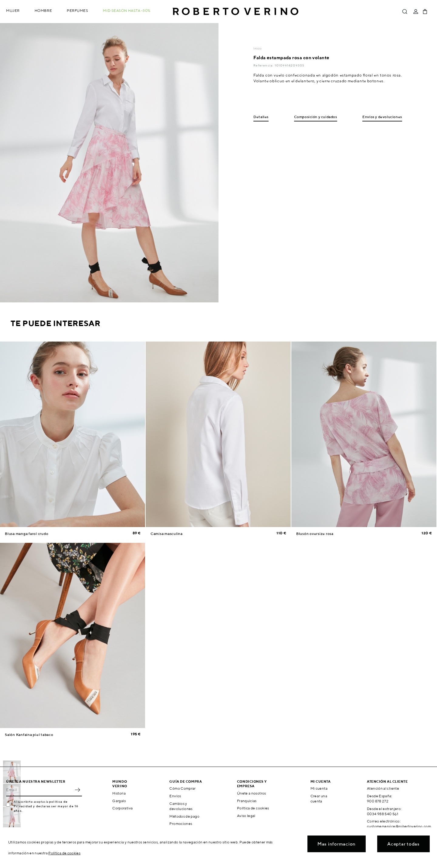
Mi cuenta (319, 788)
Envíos (175, 796)
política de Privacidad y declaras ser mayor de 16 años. (46, 806)
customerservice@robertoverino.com (399, 826)
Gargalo (119, 801)
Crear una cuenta (319, 798)
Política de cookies (253, 808)
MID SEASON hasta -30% (127, 10)
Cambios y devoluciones (181, 806)
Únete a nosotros (252, 793)
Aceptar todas (403, 844)
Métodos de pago (184, 816)
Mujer (13, 10)
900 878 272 (378, 801)
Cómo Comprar (182, 788)
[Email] (39, 790)
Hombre (43, 10)
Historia (119, 793)
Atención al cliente (383, 788)
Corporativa (122, 808)
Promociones (181, 824)
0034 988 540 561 (383, 814)
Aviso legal (246, 816)
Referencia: (264, 65)
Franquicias (247, 801)
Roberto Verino (235, 12)
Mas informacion (337, 844)
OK (77, 790)
